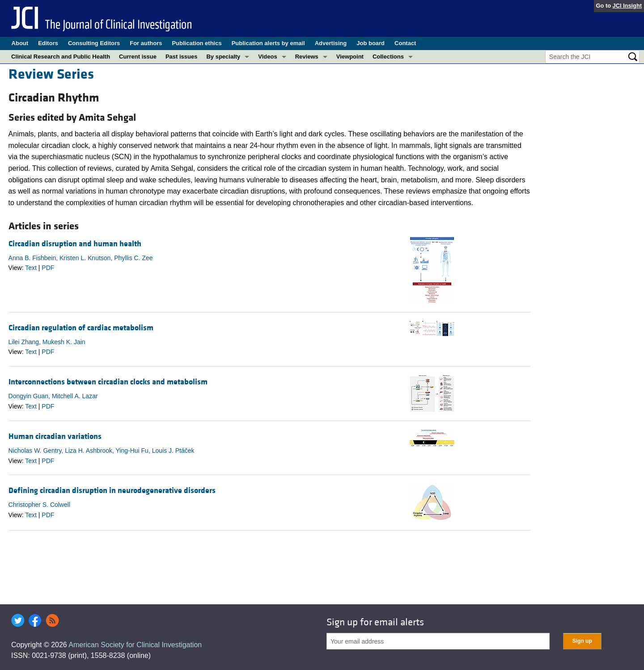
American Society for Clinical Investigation (135, 645)
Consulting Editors (94, 43)
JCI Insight (627, 6)
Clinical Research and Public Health (61, 57)
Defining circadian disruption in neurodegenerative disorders (112, 491)
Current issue (138, 57)
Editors (48, 43)
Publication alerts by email (268, 43)
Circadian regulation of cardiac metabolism (81, 328)
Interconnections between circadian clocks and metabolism (108, 382)
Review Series (51, 74)
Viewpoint (350, 57)
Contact (405, 43)
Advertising (331, 43)
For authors (146, 43)
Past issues (182, 57)
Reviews (307, 57)
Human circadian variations (55, 436)
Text (31, 268)
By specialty (223, 57)
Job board (371, 43)
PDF (48, 268)
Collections (388, 57)
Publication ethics (197, 43)
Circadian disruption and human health (75, 244)
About (20, 43)
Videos (267, 57)
